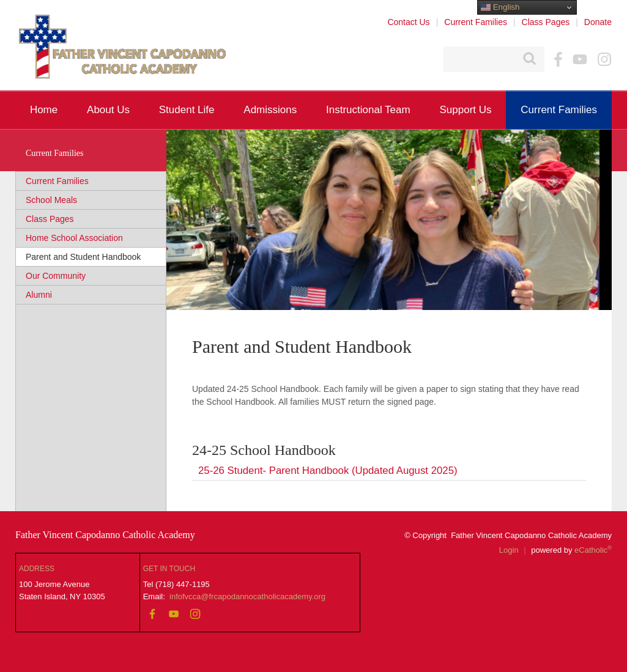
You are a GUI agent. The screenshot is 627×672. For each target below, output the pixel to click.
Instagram (604, 59)
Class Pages (546, 22)
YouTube (580, 59)
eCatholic (593, 550)
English (500, 7)
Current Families (476, 22)
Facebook (558, 59)
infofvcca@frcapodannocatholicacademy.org (247, 596)
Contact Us (408, 22)
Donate (598, 22)
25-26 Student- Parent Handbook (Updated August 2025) (328, 471)
